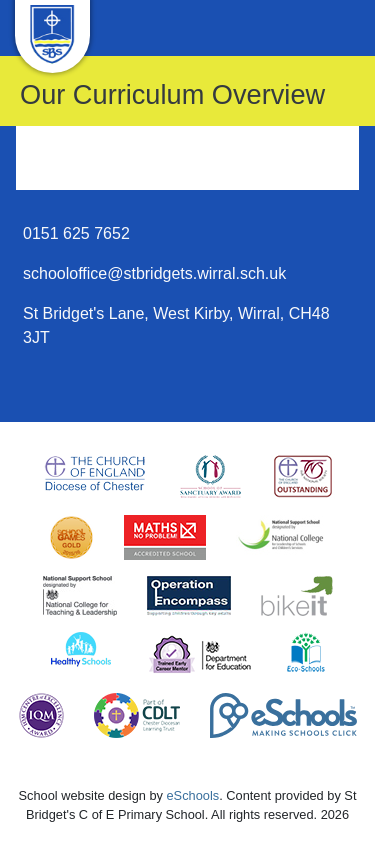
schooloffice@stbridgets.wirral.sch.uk (154, 273)
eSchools (193, 795)
